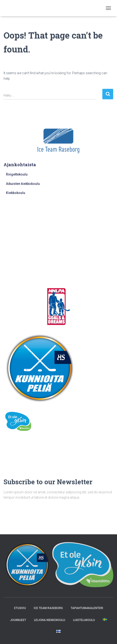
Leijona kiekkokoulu (50, 620)
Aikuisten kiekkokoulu (23, 184)
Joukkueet (18, 620)
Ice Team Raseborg (48, 608)
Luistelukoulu (84, 620)
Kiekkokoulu (16, 193)
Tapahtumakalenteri (87, 608)
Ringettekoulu (17, 174)
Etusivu (20, 608)
